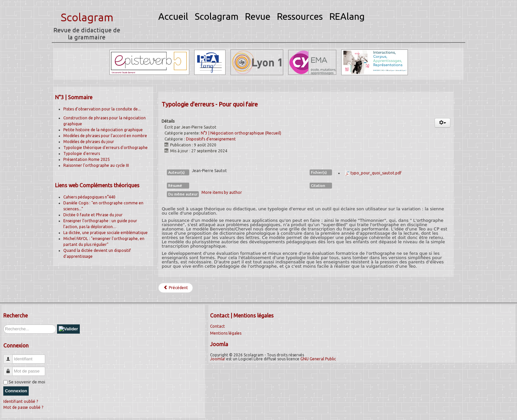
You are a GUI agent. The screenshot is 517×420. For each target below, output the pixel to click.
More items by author (222, 192)
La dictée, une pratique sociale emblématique (106, 233)
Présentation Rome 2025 (87, 159)
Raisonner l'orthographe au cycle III (96, 165)
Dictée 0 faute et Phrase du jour (93, 215)
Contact (217, 326)
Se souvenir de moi (27, 382)
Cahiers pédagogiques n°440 (89, 197)
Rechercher (3, 325)
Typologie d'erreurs (82, 153)
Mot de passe (10, 368)
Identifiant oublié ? (21, 401)
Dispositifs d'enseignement (211, 139)
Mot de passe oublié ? (23, 407)
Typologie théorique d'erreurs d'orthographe (106, 148)
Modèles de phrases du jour (89, 142)
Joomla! (218, 359)
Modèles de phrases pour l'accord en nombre (105, 136)
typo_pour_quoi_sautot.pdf (376, 173)
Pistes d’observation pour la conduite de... (102, 109)
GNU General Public (318, 359)
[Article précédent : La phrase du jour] (176, 288)
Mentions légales (226, 333)
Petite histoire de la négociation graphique (103, 130)
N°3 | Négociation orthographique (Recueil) (241, 133)
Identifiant (10, 356)
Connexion (16, 391)
